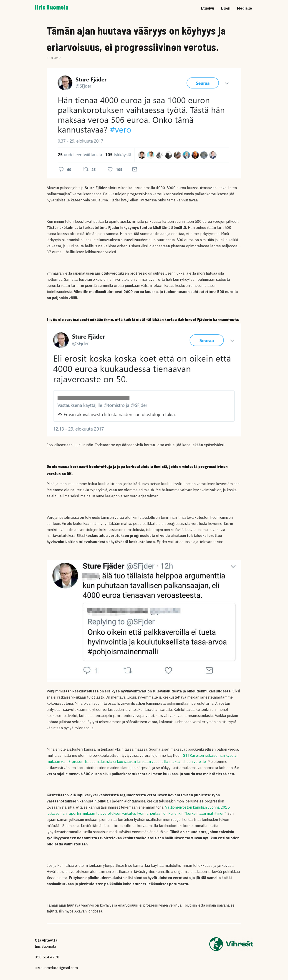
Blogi (226, 8)
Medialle (245, 8)
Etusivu (208, 8)
